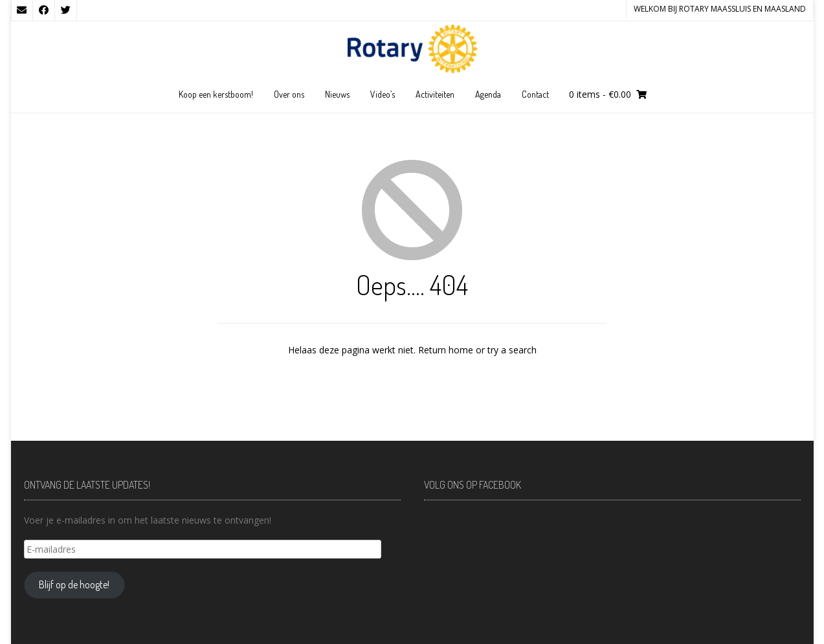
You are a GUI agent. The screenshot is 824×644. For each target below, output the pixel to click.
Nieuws (337, 94)
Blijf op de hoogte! (74, 584)
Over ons (289, 94)
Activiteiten (435, 94)
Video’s (383, 94)
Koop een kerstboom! (216, 94)
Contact (535, 94)
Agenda (488, 94)
